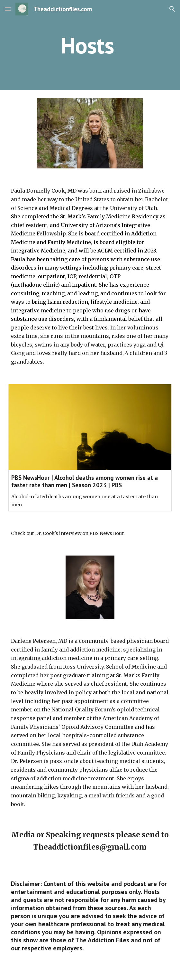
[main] (90, 45)
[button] (8, 9)
